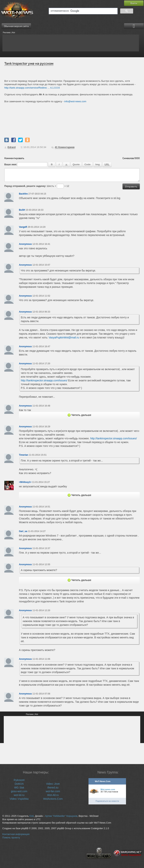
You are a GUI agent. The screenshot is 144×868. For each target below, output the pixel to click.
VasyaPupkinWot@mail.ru (64, 337)
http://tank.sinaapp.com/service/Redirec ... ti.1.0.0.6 (32, 88)
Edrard (12, 147)
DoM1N (19, 784)
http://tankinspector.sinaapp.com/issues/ (44, 380)
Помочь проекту (11, 838)
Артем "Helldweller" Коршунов (61, 816)
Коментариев (65, 147)
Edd (31, 816)
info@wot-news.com (75, 101)
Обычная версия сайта (16, 26)
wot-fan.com (53, 791)
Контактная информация (16, 834)
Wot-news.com (108, 789)
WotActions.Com (53, 799)
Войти (134, 3)
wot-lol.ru (19, 795)
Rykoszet (19, 780)
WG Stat (19, 788)
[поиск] (83, 11)
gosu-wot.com (19, 791)
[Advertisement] (71, 43)
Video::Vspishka (19, 799)
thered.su (53, 788)
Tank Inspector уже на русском (29, 63)
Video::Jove (53, 784)
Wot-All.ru (53, 795)
